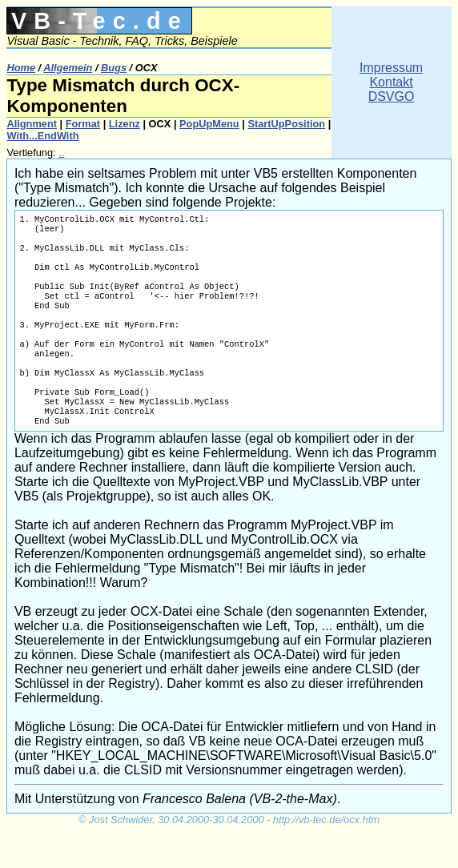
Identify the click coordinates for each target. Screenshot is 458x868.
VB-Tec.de (100, 21)
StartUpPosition (286, 124)
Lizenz (125, 124)
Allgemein (68, 68)
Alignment (32, 124)
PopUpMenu (209, 124)
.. (61, 153)
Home (21, 68)
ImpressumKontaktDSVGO (391, 82)
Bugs (114, 68)
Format (83, 124)
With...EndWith (42, 136)
